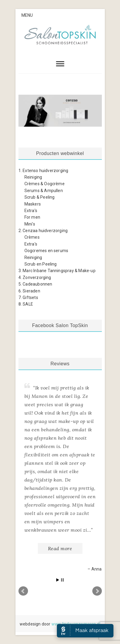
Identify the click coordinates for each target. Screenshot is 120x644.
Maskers (33, 204)
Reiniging (33, 177)
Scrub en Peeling (41, 264)
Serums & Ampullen (44, 191)
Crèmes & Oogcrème (45, 184)
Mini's (30, 224)
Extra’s (31, 211)
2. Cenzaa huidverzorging (43, 231)
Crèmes (32, 237)
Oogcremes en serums (46, 251)
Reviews (60, 364)
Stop (62, 580)
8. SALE (26, 304)
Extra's (31, 244)
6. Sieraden (29, 291)
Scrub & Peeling (40, 197)
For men (32, 217)
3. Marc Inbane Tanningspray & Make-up (57, 271)
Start (58, 580)
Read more (60, 548)
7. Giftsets (28, 298)
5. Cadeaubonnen (35, 284)
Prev (23, 591)
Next (97, 591)
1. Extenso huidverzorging (43, 171)
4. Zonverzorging (35, 277)
